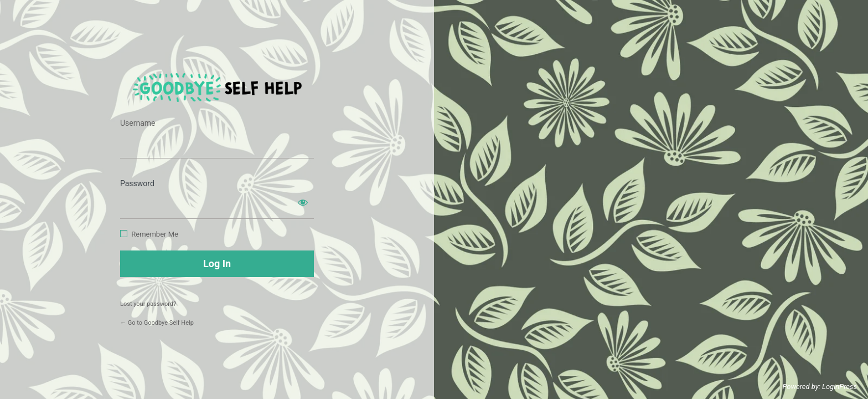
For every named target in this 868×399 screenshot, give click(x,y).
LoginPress (839, 387)
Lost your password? (148, 304)
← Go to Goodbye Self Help (157, 323)
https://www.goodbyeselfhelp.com (217, 88)
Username (138, 123)
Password (137, 183)
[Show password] (303, 202)
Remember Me (155, 234)
